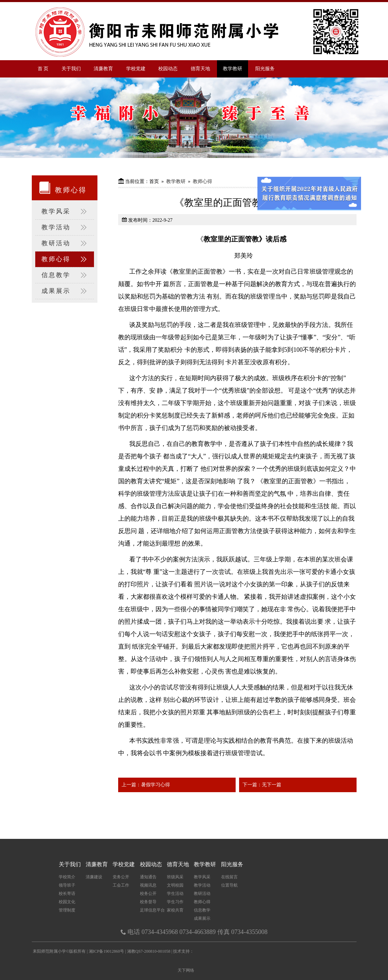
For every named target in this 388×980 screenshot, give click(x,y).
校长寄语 (67, 894)
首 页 (43, 69)
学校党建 (136, 69)
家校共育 (175, 910)
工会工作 (121, 885)
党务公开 (121, 877)
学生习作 (175, 902)
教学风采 (65, 212)
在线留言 (229, 877)
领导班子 (67, 885)
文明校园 (175, 885)
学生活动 (175, 894)
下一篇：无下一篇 (262, 785)
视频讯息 (148, 885)
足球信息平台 (152, 910)
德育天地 (200, 69)
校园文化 (67, 902)
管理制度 (67, 910)
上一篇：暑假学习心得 (146, 785)
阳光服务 (265, 69)
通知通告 (148, 877)
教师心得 (65, 259)
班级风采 (175, 877)
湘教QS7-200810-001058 (149, 951)
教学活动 (65, 227)
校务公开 (148, 894)
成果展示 (65, 291)
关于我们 (71, 69)
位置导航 (229, 885)
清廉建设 (94, 877)
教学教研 (233, 69)
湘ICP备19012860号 (107, 951)
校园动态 (168, 69)
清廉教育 (103, 69)
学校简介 (67, 877)
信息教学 (65, 275)
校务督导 (148, 902)
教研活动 (65, 243)
